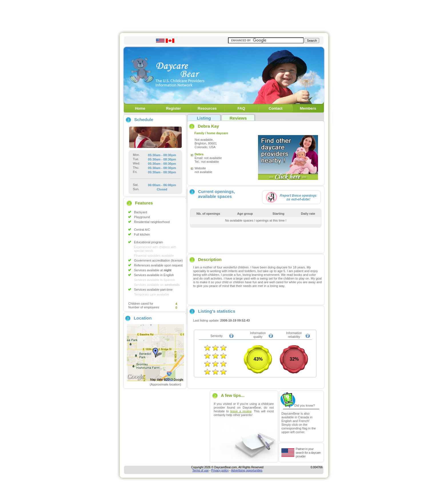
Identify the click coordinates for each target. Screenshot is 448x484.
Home (140, 108)
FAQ (241, 108)
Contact (275, 108)
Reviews (238, 118)
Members (308, 108)
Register (173, 108)
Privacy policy (220, 470)
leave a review (241, 411)
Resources (207, 108)
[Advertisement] (224, 15)
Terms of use (200, 470)
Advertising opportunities (247, 470)
